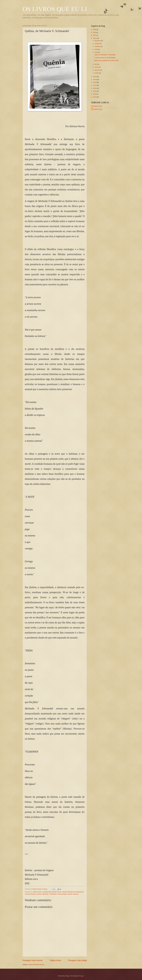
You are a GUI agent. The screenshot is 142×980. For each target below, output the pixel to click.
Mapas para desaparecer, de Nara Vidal (106, 60)
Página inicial (55, 960)
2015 (95, 91)
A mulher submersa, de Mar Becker (105, 58)
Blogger (82, 976)
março (97, 67)
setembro (98, 46)
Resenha (76, 894)
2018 (95, 82)
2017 (95, 85)
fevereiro (98, 70)
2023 (95, 32)
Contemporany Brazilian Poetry (52, 892)
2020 (95, 77)
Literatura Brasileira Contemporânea (73, 892)
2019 (95, 80)
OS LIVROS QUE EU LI (55, 9)
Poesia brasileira (62, 894)
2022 (95, 35)
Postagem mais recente (33, 960)
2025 (95, 30)
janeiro (97, 73)
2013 (95, 97)
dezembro (98, 41)
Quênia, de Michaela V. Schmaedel (105, 55)
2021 (95, 38)
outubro (97, 44)
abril (96, 64)
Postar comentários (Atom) (36, 965)
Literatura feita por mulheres (33, 894)
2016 (95, 88)
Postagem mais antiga (77, 960)
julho (96, 49)
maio (96, 52)
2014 (95, 94)
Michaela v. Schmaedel (49, 894)
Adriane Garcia (37, 892)
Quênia (70, 894)
